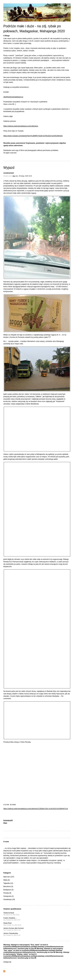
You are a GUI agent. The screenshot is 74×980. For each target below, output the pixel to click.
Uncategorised (9, 173)
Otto (14, 176)
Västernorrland (11, 914)
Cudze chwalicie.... (12, 919)
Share (5, 823)
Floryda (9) (7, 893)
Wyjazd (9, 168)
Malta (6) (7, 880)
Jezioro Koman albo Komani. (14, 929)
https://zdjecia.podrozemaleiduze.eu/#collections (21, 126)
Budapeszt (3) (8, 890)
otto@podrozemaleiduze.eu (13, 97)
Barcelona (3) (8, 886)
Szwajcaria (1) (8, 896)
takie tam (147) (9, 877)
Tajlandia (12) (8, 883)
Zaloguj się (7, 962)
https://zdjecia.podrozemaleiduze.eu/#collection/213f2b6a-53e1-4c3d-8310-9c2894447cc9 (36, 809)
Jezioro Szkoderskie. (12, 934)
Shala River (12, 924)
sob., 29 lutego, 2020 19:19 (24, 176)
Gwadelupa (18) (9, 899)
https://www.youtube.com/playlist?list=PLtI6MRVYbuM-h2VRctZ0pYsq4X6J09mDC (33, 136)
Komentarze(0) (8, 820)
